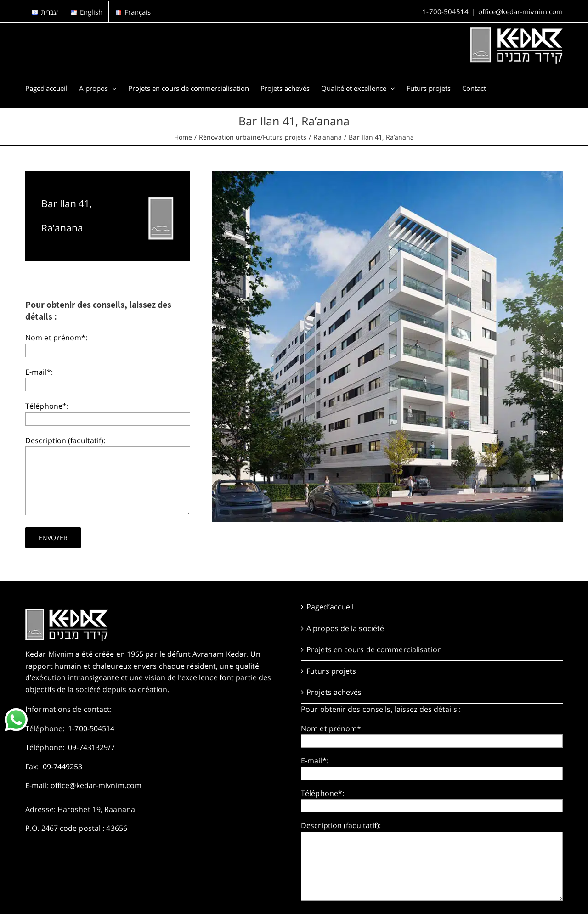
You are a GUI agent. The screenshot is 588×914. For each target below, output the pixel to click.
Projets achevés (334, 692)
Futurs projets (331, 671)
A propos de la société (345, 628)
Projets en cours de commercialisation (374, 649)
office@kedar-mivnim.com (520, 11)
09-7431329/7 (91, 747)
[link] (16, 720)
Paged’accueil (330, 607)
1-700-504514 (445, 11)
